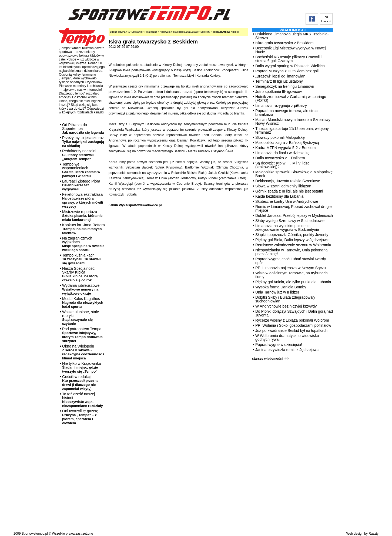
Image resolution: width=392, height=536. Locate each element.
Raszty (373, 534)
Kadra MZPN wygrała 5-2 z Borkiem (285, 148)
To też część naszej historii (83, 400)
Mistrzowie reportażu (82, 216)
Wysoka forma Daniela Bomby (281, 287)
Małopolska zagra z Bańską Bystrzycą (287, 143)
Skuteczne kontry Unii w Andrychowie (287, 201)
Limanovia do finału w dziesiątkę (282, 153)
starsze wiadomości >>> (271, 359)
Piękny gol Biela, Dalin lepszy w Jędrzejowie (292, 240)
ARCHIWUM (135, 32)
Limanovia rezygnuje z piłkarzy (281, 106)
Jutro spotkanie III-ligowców (279, 92)
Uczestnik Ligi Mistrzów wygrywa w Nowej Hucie (291, 50)
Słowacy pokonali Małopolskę (280, 137)
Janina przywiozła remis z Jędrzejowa (287, 350)
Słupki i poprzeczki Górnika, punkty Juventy (292, 235)
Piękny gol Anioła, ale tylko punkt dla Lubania (293, 282)
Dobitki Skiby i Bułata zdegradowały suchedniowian (285, 299)
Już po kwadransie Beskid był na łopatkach (291, 331)
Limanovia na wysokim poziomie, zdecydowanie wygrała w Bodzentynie (287, 228)
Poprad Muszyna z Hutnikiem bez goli (287, 71)
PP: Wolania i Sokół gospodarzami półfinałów (293, 325)
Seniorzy (205, 32)
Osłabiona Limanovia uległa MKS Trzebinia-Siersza (292, 36)
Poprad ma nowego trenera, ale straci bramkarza (287, 113)
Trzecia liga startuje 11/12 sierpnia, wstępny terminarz (292, 130)
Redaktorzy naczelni (79, 155)
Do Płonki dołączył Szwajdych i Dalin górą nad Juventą (294, 313)
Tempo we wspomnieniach (81, 170)
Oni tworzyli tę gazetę (80, 417)
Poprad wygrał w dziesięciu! (279, 345)
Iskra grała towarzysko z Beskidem (284, 43)
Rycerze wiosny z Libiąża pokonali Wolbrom (292, 320)
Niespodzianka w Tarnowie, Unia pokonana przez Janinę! (291, 252)
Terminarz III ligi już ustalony (279, 81)
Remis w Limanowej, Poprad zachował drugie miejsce (293, 208)
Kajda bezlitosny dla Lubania (279, 196)
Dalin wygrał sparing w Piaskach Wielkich (290, 66)
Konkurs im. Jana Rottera (83, 229)
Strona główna (118, 32)
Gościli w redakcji (80, 383)
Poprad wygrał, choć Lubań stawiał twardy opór (291, 261)
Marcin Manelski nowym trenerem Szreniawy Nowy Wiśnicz (293, 122)
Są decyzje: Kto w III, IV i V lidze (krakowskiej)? (282, 165)
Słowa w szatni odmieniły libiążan (283, 186)
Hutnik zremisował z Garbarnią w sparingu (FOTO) (291, 99)
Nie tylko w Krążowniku (82, 367)
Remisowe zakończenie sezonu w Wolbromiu (293, 245)
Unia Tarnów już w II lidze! (277, 292)
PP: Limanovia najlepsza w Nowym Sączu (291, 268)
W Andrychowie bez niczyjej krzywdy (286, 306)
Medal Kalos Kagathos (83, 303)
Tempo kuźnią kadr (81, 259)
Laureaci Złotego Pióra (81, 185)
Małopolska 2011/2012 (185, 32)
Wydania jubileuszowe (81, 289)
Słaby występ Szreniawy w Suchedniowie (290, 221)
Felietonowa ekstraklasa (83, 200)
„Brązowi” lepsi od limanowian (280, 76)
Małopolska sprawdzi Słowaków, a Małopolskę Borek (294, 174)
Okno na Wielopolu (83, 352)
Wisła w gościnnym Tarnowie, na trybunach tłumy (291, 275)
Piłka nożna (151, 32)
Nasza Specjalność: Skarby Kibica (80, 274)
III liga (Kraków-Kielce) (226, 32)
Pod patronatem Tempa (82, 335)
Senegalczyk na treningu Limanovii (284, 86)
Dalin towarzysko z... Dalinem (280, 158)
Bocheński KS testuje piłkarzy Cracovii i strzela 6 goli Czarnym (288, 59)
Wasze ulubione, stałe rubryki (81, 318)
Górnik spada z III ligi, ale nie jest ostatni (289, 191)
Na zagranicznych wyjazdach (83, 244)
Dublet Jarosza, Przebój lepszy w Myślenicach (294, 215)
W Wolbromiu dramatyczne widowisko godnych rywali (287, 338)
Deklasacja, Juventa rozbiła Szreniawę (288, 181)
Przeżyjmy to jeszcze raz (83, 142)
